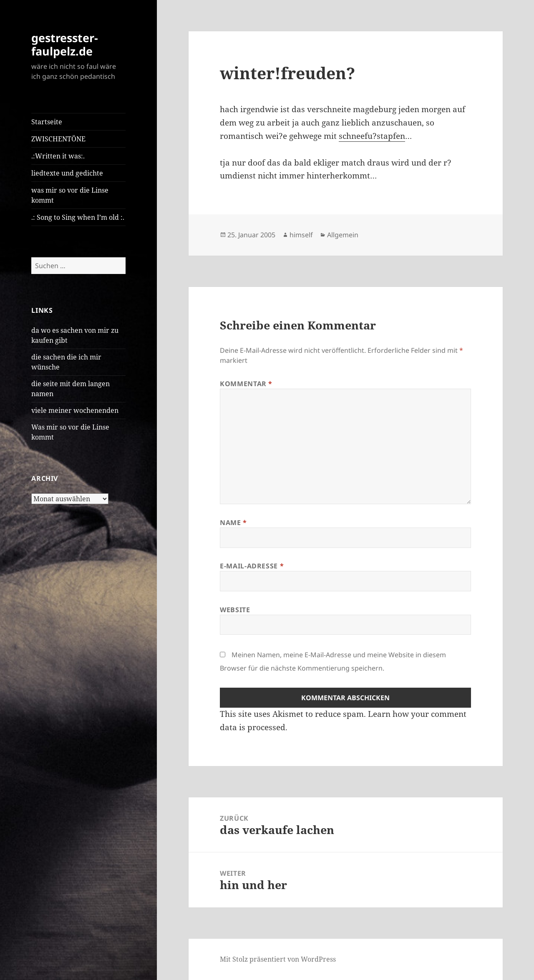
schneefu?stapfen (372, 136)
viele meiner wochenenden (75, 410)
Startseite (47, 122)
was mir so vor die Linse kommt (70, 195)
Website (235, 610)
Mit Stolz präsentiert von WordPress (278, 959)
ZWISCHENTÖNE (58, 139)
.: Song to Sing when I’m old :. (78, 217)
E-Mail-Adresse (252, 566)
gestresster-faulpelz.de (65, 44)
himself (301, 235)
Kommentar (246, 384)
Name (233, 523)
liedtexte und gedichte (67, 173)
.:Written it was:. (58, 156)
